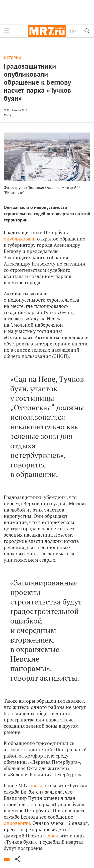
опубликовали (20, 239)
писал (36, 785)
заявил (51, 836)
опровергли (17, 823)
